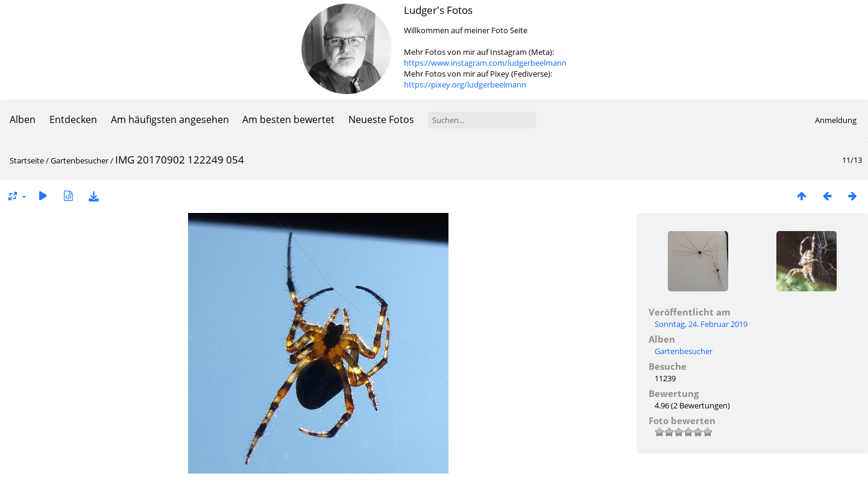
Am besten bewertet (288, 119)
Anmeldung (836, 120)
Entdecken (73, 119)
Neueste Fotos (381, 119)
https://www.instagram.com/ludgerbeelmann (485, 63)
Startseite (27, 160)
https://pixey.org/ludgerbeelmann (465, 84)
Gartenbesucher (80, 160)
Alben (23, 119)
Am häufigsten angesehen (170, 119)
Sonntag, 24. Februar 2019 (701, 324)
